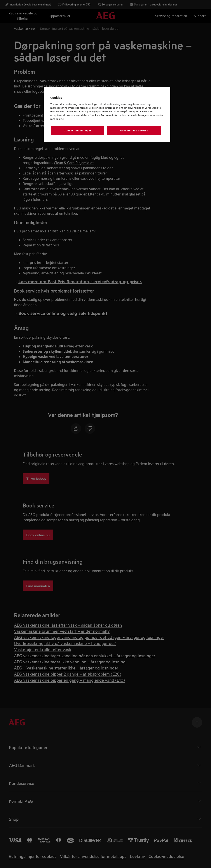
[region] (107, 114)
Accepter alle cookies (134, 131)
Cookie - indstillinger (78, 131)
